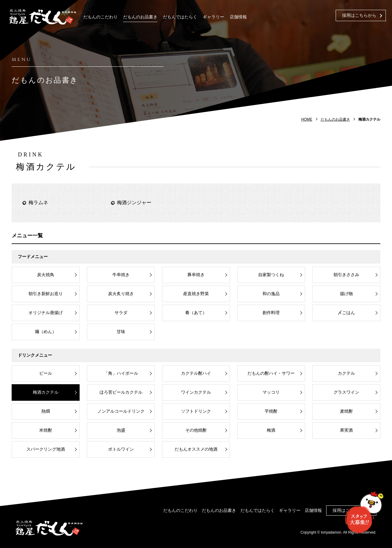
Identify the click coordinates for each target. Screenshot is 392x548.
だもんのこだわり (100, 17)
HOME (307, 119)
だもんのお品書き (140, 17)
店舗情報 (238, 17)
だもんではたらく (180, 17)
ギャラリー (213, 17)
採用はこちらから (359, 15)
